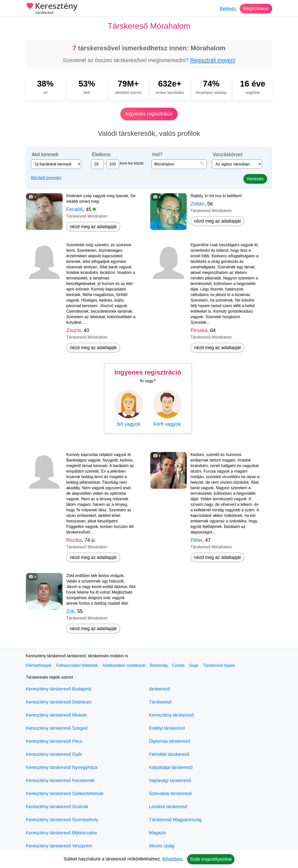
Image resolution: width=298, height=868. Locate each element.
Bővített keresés (46, 178)
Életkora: (102, 155)
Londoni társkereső (168, 807)
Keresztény (52, 9)
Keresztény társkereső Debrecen (59, 702)
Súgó (194, 665)
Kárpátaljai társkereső (171, 767)
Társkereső (160, 702)
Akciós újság (162, 846)
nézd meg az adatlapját (93, 227)
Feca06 (75, 209)
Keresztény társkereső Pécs (54, 741)
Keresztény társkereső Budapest (59, 689)
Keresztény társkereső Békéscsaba (61, 833)
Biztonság (159, 665)
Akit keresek (45, 155)
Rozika (74, 540)
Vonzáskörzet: (228, 155)
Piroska (199, 330)
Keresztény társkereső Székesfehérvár (65, 794)
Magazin (158, 833)
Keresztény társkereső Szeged (57, 728)
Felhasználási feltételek (77, 665)
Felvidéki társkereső (169, 754)
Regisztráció (256, 9)
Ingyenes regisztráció (149, 114)
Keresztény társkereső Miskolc (57, 715)
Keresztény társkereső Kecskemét (60, 780)
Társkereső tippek (219, 665)
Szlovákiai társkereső (170, 794)
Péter (196, 540)
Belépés (228, 9)
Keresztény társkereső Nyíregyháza (62, 767)
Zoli (70, 611)
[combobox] (179, 164)
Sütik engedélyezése (211, 859)
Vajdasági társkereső (170, 780)
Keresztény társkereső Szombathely (62, 820)
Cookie (178, 665)
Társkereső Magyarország (175, 820)
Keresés (255, 179)
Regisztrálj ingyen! (213, 60)
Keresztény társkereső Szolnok (57, 807)
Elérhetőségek (39, 665)
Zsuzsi (74, 330)
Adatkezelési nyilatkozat (124, 665)
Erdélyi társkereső (167, 728)
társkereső (160, 689)
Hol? (157, 155)
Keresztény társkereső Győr (54, 754)
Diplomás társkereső (170, 741)
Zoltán (197, 204)
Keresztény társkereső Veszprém (59, 846)
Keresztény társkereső (171, 715)
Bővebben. (173, 859)
